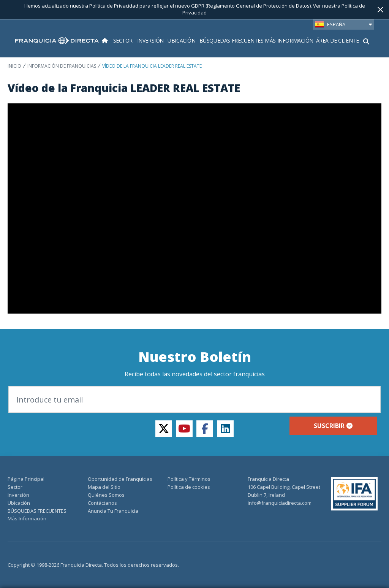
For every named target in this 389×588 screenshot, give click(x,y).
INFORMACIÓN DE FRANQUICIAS (62, 66)
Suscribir (333, 426)
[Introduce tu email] (194, 399)
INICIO (14, 66)
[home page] (57, 41)
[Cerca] (380, 10)
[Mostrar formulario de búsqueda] (366, 41)
